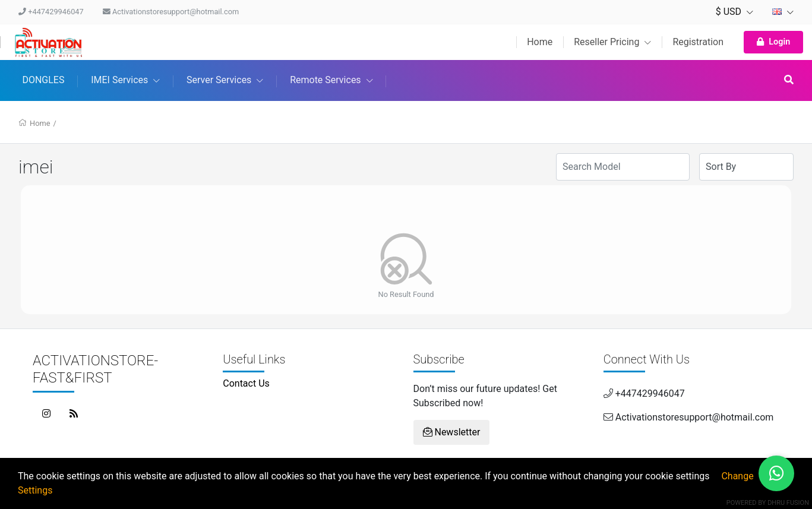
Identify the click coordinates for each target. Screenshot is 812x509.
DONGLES (43, 80)
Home (540, 42)
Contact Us (246, 383)
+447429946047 (51, 12)
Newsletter (452, 432)
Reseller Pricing (612, 42)
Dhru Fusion (788, 503)
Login (773, 42)
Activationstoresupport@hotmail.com (171, 12)
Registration (698, 42)
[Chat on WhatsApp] (776, 473)
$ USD (734, 12)
